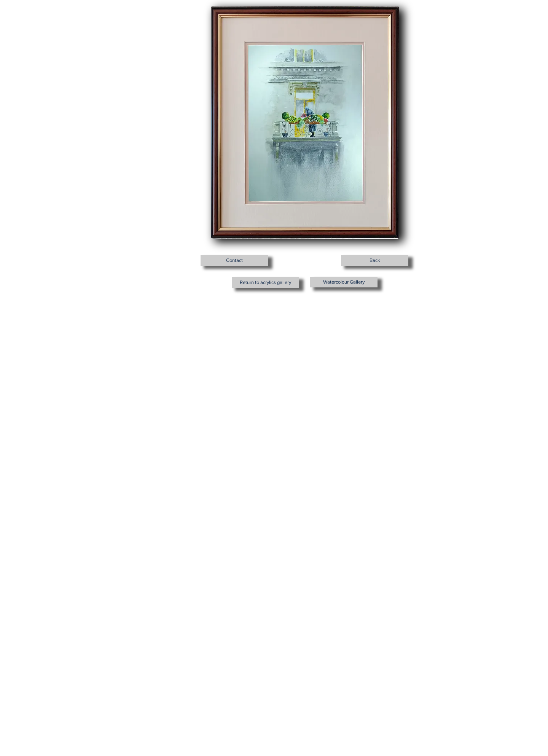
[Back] (375, 260)
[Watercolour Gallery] (344, 282)
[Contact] (234, 260)
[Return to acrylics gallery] (265, 282)
